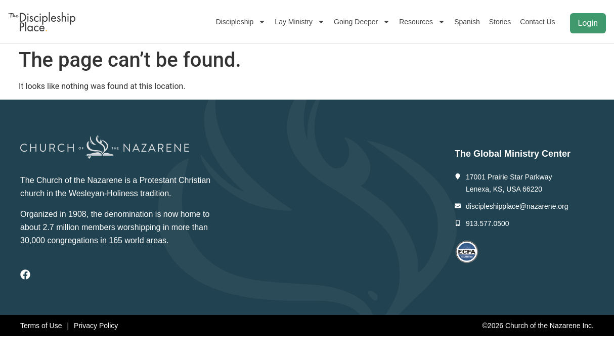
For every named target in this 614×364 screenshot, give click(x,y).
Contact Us (537, 22)
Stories (500, 22)
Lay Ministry (300, 22)
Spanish (467, 22)
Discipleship (241, 22)
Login (588, 23)
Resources (422, 22)
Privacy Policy (96, 326)
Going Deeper (362, 22)
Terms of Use (41, 326)
